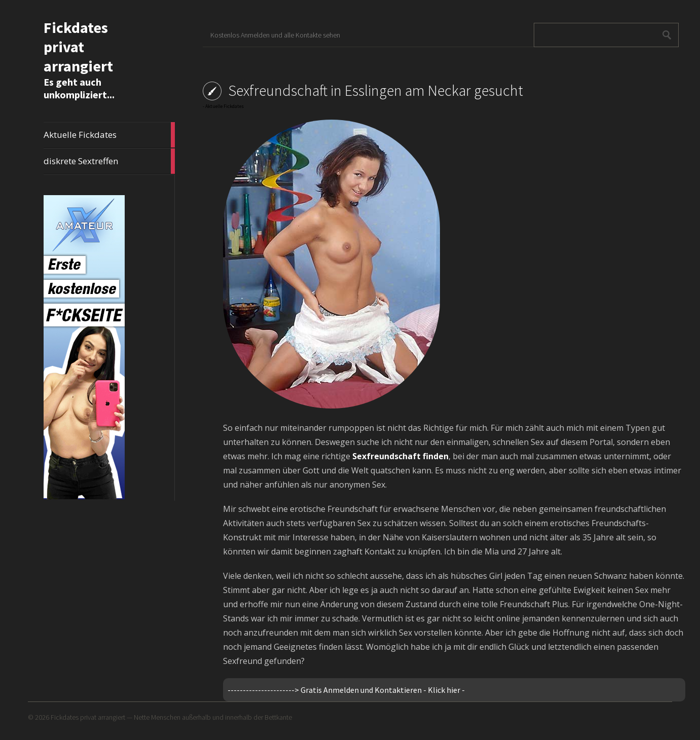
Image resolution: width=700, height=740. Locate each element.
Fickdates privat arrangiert (78, 47)
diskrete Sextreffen (109, 161)
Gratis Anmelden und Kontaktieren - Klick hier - (383, 690)
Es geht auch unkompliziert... (79, 88)
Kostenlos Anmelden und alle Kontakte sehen (275, 35)
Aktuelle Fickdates (109, 135)
